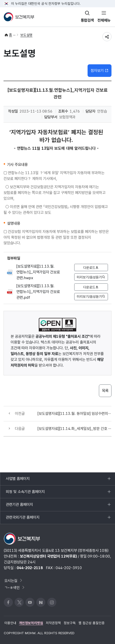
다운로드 (91, 268)
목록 (105, 391)
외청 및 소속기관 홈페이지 (25, 494)
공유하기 (107, 37)
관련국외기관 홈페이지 (23, 519)
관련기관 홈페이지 (19, 507)
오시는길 (14, 581)
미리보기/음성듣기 (91, 277)
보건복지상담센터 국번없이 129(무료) (48, 556)
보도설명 (26, 35)
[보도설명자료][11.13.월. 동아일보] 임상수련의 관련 (74, 413)
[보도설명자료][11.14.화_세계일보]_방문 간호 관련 (74, 429)
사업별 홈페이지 (18, 481)
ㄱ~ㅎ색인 (15, 588)
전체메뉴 (104, 20)
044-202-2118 (30, 568)
